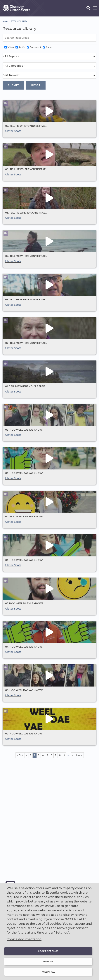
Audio (22, 47)
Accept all (48, 972)
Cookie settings (48, 951)
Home (5, 21)
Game (49, 47)
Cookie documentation (24, 939)
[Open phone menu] (95, 8)
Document (35, 47)
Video (11, 47)
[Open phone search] (88, 8)
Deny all (48, 961)
